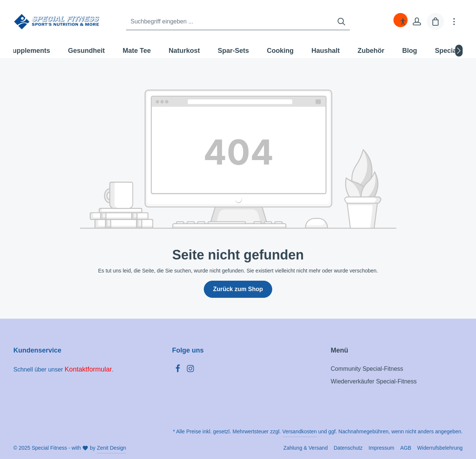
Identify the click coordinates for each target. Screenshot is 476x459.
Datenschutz (348, 448)
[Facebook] (178, 371)
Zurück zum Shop (238, 289)
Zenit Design (111, 448)
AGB (406, 448)
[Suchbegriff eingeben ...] (230, 22)
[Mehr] (454, 22)
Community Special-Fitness (367, 369)
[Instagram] (190, 371)
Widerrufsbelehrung (440, 448)
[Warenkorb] (435, 22)
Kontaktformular (88, 369)
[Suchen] (341, 22)
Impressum (381, 448)
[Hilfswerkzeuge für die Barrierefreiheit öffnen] (403, 22)
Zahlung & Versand (305, 448)
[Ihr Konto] (417, 22)
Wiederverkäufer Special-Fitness (374, 381)
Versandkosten (300, 431)
